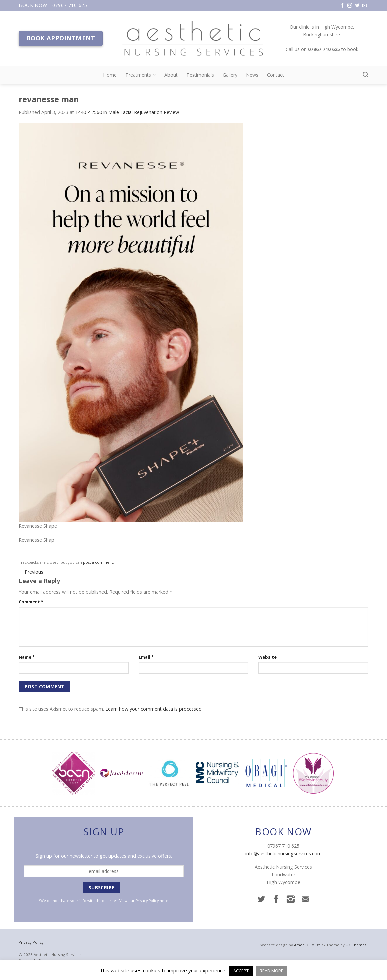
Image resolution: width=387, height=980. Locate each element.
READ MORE (272, 971)
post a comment (98, 562)
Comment (31, 602)
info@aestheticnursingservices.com (284, 853)
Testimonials (200, 75)
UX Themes (356, 945)
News (252, 75)
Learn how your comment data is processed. (154, 709)
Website (268, 657)
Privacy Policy (147, 901)
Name (27, 657)
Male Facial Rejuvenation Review (144, 112)
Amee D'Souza (307, 945)
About (171, 75)
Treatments (140, 75)
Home (110, 75)
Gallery (230, 75)
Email (146, 657)
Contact (276, 75)
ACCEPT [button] (241, 971)
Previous (31, 572)
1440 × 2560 (89, 112)
